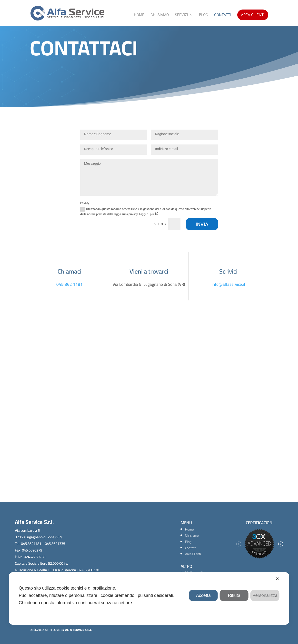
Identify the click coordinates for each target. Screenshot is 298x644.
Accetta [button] (203, 595)
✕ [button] (277, 579)
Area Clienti (253, 15)
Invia (202, 224)
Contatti (223, 15)
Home (139, 15)
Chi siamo (192, 535)
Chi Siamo (160, 15)
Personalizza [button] (265, 595)
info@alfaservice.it (228, 284)
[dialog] (149, 598)
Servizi (181, 15)
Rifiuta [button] (234, 595)
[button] (238, 544)
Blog (204, 15)
